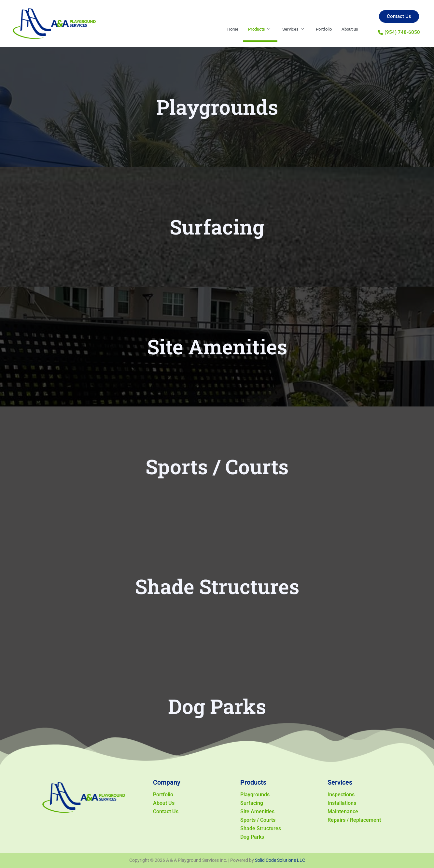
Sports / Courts (258, 820)
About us (348, 29)
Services (286, 29)
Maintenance (343, 811)
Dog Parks (252, 837)
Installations (342, 803)
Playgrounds (255, 795)
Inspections (341, 795)
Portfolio (319, 29)
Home (220, 29)
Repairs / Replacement (354, 820)
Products (249, 29)
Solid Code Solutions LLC (280, 860)
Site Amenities (257, 811)
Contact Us (166, 811)
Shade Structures (261, 828)
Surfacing (252, 803)
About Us (164, 803)
